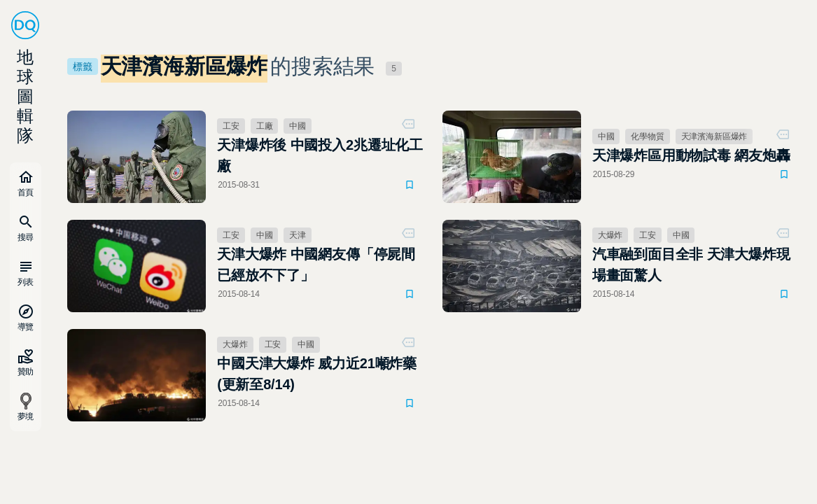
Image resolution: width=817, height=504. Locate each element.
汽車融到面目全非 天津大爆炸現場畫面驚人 (691, 265)
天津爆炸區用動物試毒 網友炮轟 (691, 155)
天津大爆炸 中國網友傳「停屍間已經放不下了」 (316, 265)
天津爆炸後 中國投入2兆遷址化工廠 (320, 155)
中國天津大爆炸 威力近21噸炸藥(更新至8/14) (317, 374)
